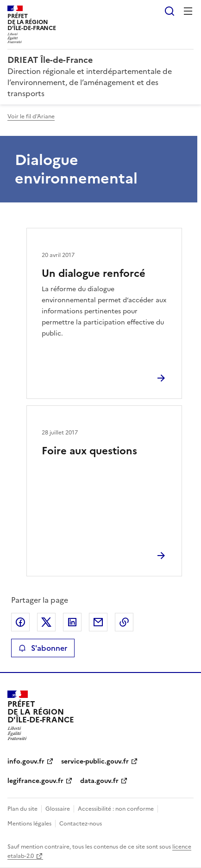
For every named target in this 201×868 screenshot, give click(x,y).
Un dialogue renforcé (94, 273)
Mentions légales (29, 824)
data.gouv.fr (99, 781)
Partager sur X (46, 622)
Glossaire (58, 809)
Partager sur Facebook (20, 622)
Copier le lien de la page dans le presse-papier (124, 622)
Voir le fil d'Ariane (31, 116)
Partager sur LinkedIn (72, 622)
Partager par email (98, 622)
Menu (188, 11)
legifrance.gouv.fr (35, 781)
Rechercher (170, 11)
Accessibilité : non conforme (116, 809)
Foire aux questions (89, 451)
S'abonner (43, 648)
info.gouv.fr (26, 761)
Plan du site (22, 809)
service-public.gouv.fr (95, 761)
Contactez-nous (81, 824)
